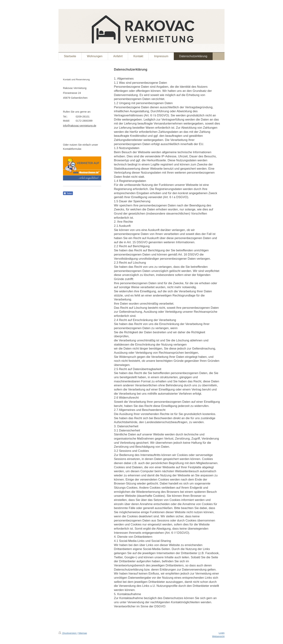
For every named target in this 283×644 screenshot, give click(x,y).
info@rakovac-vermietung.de (80, 126)
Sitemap (82, 633)
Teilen (68, 193)
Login (222, 633)
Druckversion (68, 633)
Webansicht (218, 636)
